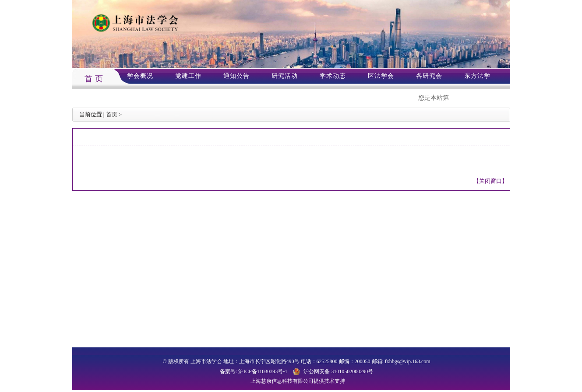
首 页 (94, 79)
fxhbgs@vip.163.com (408, 361)
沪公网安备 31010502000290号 (338, 371)
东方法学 (477, 76)
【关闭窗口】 (490, 181)
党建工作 (188, 76)
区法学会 (381, 76)
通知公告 (236, 76)
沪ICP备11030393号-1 (263, 371)
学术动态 (333, 76)
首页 (112, 114)
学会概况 (140, 76)
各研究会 (429, 76)
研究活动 (285, 76)
